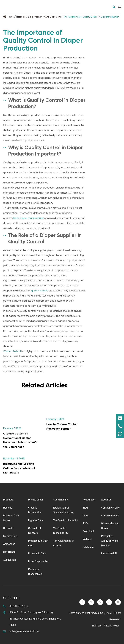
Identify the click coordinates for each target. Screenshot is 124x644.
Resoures (21, 17)
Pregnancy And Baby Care (47, 17)
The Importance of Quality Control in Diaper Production (91, 17)
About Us (106, 500)
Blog (30, 17)
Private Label (36, 500)
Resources (89, 500)
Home (11, 17)
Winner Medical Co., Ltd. (96, 613)
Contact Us (12, 598)
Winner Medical (12, 351)
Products (8, 500)
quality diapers (40, 291)
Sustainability (61, 500)
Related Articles (44, 385)
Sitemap (96, 626)
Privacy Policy (112, 626)
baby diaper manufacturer (29, 218)
